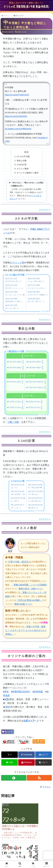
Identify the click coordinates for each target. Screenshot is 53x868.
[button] (43, 762)
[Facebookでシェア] (26, 755)
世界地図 (38, 692)
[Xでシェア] (10, 755)
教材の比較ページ (23, 604)
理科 (7, 707)
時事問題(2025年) (21, 692)
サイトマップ (13, 854)
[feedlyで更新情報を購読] (14, 778)
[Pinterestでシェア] (26, 762)
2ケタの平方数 (23, 156)
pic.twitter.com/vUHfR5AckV (18, 129)
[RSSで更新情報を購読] (39, 778)
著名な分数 (22, 161)
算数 (7, 699)
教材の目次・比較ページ (30, 589)
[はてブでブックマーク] (43, 755)
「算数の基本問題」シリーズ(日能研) (29, 585)
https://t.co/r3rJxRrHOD (16, 116)
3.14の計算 (22, 165)
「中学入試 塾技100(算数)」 (29, 600)
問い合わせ (40, 848)
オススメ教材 (23, 169)
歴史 (7, 692)
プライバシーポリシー (40, 854)
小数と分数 (13, 422)
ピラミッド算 (17, 263)
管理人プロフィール (13, 848)
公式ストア (29, 721)
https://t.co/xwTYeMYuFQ (17, 95)
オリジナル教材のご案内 (28, 173)
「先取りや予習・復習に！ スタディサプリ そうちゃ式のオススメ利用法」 (26, 630)
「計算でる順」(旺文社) (18, 562)
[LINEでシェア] (10, 762)
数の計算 (8, 732)
